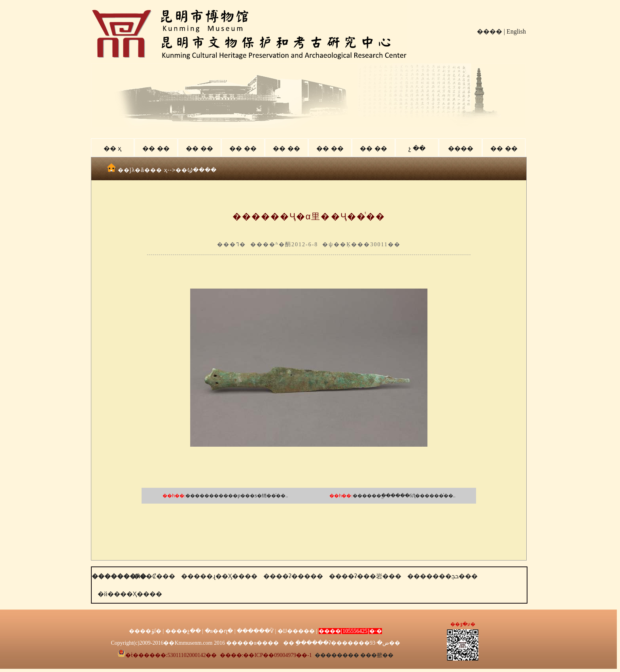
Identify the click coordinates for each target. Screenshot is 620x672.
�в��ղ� (219, 631)
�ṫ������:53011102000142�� (167, 655)
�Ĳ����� (296, 631)
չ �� (417, 148)
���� (490, 31)
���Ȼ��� (154, 576)
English (516, 31)
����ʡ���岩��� (365, 576)
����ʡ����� (293, 576)
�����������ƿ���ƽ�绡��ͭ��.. (237, 496)
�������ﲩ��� (442, 576)
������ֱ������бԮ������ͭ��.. (404, 496)
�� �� (156, 148)
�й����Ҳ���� (130, 594)
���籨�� (377, 655)
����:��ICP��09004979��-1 (266, 655)
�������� (337, 655)
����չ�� (183, 631)
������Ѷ (255, 631)
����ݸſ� (145, 631)
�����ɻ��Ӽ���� (219, 576)
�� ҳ (112, 148)
